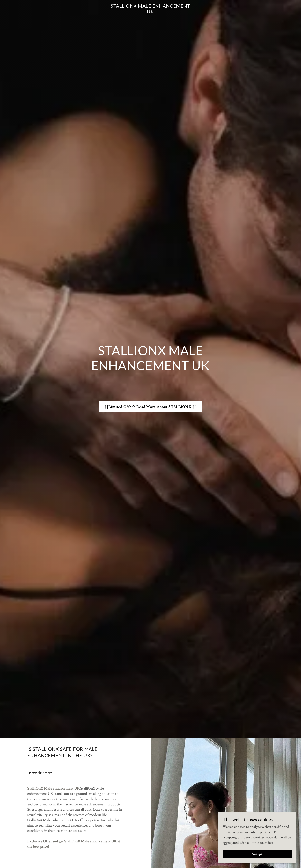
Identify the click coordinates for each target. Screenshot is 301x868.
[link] (150, 12)
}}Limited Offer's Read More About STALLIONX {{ (150, 407)
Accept (257, 854)
